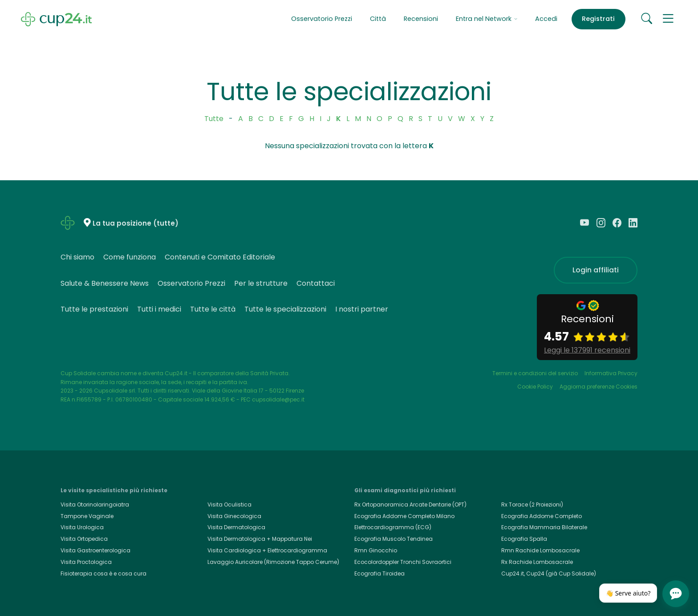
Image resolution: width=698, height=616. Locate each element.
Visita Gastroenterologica (95, 550)
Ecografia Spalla (524, 539)
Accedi (546, 19)
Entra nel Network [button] (487, 19)
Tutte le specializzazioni (285, 309)
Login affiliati (596, 270)
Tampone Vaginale (87, 516)
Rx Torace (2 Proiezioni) (532, 505)
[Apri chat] (676, 594)
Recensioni (421, 19)
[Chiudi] (653, 586)
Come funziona (130, 257)
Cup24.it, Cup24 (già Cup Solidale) (549, 573)
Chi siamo (77, 257)
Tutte (214, 119)
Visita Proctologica (86, 562)
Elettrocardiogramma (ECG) (393, 527)
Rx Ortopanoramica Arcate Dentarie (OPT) (410, 505)
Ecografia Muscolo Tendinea (394, 539)
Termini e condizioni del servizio (535, 373)
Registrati (598, 19)
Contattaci (316, 283)
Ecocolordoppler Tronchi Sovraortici (403, 562)
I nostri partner (362, 309)
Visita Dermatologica (236, 527)
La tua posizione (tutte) (136, 223)
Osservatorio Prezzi (322, 19)
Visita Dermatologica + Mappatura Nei (260, 539)
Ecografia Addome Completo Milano (404, 516)
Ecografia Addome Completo (542, 516)
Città (378, 19)
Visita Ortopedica (84, 539)
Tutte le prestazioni (94, 309)
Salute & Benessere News (105, 283)
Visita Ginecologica (234, 516)
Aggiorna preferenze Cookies (599, 387)
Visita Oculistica (229, 505)
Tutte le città (213, 309)
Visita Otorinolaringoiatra (95, 505)
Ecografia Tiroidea (379, 573)
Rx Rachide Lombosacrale (537, 562)
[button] (668, 19)
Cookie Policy (535, 387)
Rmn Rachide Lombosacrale (540, 550)
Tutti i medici (159, 309)
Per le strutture (261, 283)
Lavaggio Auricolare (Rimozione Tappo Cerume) (273, 562)
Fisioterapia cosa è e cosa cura (103, 573)
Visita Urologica (82, 527)
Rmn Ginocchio (376, 550)
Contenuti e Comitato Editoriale (220, 257)
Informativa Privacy (611, 373)
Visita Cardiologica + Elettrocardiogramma (267, 550)
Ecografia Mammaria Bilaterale (544, 527)
